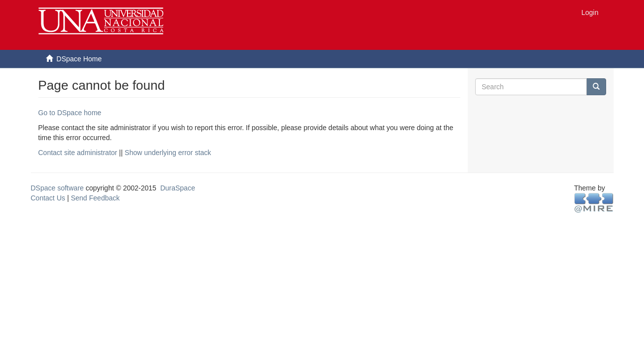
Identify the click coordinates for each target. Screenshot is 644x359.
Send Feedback (95, 198)
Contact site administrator (78, 153)
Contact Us (48, 198)
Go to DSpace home (70, 113)
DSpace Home (79, 59)
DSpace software (58, 188)
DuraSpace (178, 188)
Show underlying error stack (168, 153)
